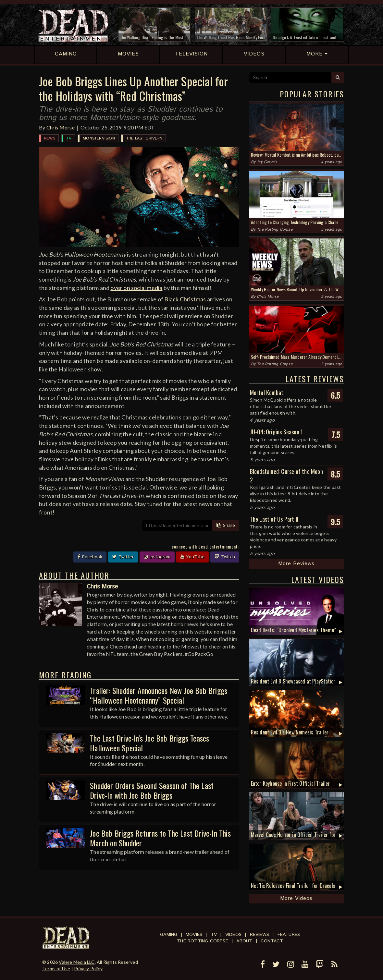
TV (69, 138)
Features (289, 935)
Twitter (123, 557)
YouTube (192, 557)
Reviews (259, 935)
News (50, 138)
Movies (194, 935)
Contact (272, 941)
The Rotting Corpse (275, 230)
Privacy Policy (88, 968)
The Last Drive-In (144, 138)
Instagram (157, 557)
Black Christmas (185, 299)
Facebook (90, 557)
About (244, 941)
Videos (233, 935)
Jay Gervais (267, 162)
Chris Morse (61, 127)
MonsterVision (99, 138)
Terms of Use (56, 968)
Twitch (225, 557)
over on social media (136, 288)
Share (226, 526)
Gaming (169, 935)
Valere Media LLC (77, 962)
